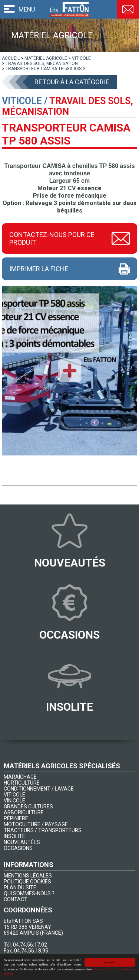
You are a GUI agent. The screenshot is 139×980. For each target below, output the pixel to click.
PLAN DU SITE (20, 887)
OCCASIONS (18, 848)
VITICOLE (14, 795)
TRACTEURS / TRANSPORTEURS (43, 830)
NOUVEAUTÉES (22, 842)
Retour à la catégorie (72, 82)
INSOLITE (14, 836)
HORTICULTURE (22, 783)
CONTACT (16, 899)
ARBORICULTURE (24, 812)
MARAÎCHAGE (20, 777)
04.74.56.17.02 (30, 945)
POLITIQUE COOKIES (27, 882)
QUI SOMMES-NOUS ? (29, 893)
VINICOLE (14, 801)
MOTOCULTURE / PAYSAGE (36, 824)
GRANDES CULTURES (28, 807)
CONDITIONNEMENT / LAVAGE (39, 789)
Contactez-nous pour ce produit (52, 238)
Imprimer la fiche (39, 269)
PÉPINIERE (16, 818)
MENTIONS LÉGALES (28, 876)
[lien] (11, 58)
